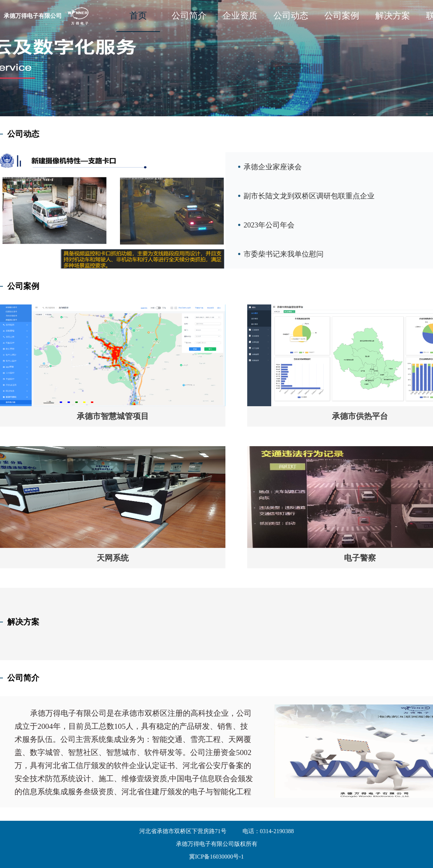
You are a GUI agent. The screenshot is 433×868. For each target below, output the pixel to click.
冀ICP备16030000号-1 (216, 857)
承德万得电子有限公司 (33, 16)
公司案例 (342, 16)
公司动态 (291, 16)
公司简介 (189, 16)
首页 (138, 16)
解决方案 (393, 16)
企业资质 (240, 16)
